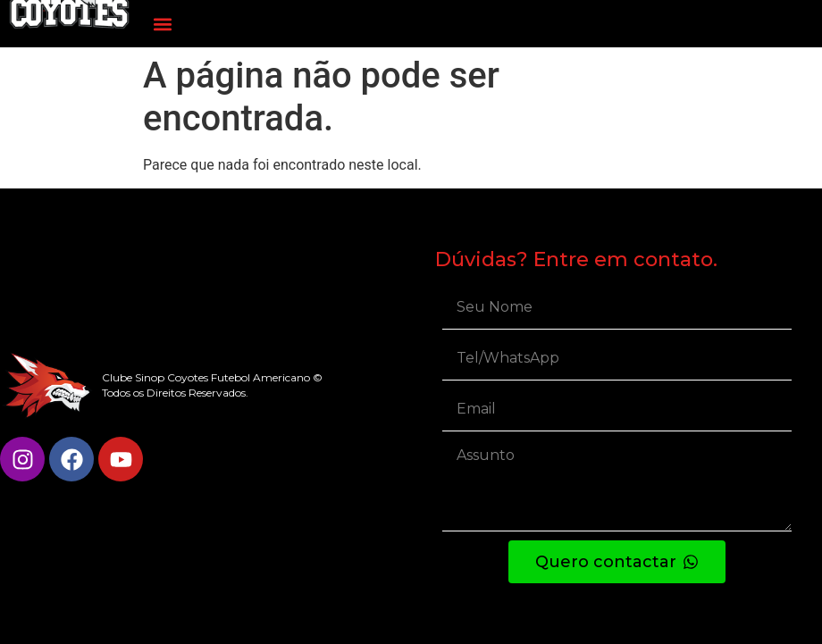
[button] (162, 24)
